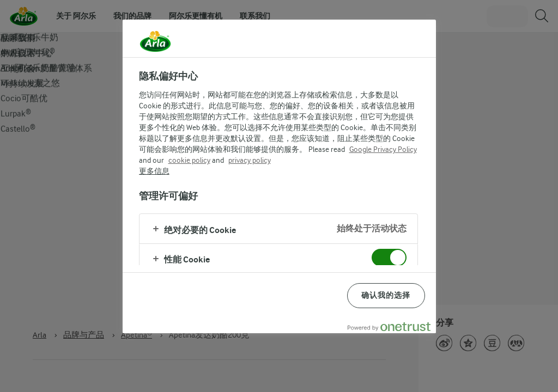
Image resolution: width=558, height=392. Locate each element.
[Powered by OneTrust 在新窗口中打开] (389, 326)
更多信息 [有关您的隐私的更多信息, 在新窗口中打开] (154, 171)
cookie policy (189, 160)
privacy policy (250, 160)
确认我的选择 (386, 295)
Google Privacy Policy (383, 149)
